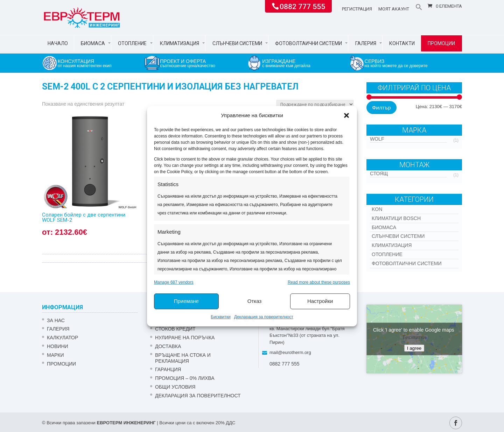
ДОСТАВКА (168, 346)
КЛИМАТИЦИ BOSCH (396, 218)
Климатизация (180, 43)
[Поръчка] (315, 104)
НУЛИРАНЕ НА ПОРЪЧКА (185, 338)
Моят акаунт (394, 9)
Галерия (366, 43)
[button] (346, 115)
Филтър (381, 108)
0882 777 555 (302, 6)
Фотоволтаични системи (309, 43)
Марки (55, 355)
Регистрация (357, 9)
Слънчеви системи (237, 43)
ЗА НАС (56, 320)
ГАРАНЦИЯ (168, 369)
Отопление (132, 43)
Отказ (254, 301)
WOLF (377, 139)
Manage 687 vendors (174, 282)
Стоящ (379, 173)
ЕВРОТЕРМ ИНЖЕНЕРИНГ (126, 423)
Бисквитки (220, 317)
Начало (58, 43)
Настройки (320, 301)
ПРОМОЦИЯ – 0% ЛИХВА (185, 378)
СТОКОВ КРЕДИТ (175, 329)
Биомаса (93, 43)
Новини (58, 346)
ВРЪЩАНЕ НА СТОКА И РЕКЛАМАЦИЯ (183, 358)
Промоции (441, 43)
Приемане (186, 301)
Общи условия (175, 387)
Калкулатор (62, 338)
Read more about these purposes (319, 282)
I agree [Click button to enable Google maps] (414, 348)
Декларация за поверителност (264, 317)
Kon (377, 209)
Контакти (402, 43)
